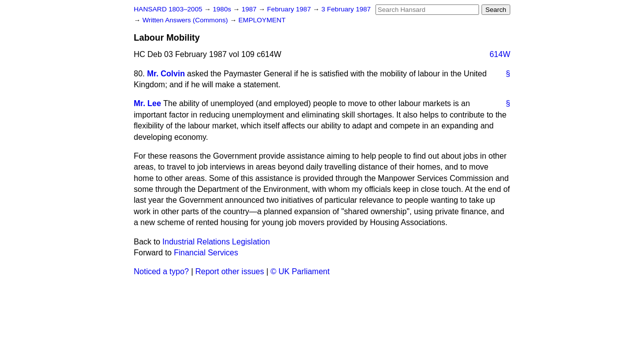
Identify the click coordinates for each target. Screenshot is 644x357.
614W (500, 54)
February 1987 (290, 9)
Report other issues (230, 271)
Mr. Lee (147, 103)
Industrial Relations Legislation (216, 242)
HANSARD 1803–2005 (168, 9)
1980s (223, 9)
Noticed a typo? (161, 271)
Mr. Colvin (166, 74)
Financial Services (206, 253)
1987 (250, 9)
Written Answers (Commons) (186, 20)
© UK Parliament (300, 271)
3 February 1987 (346, 9)
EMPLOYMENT (262, 20)
